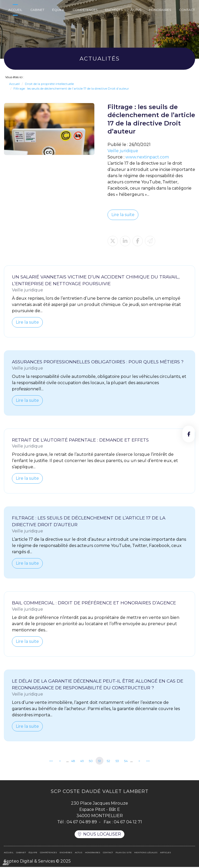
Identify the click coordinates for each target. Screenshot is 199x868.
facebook (189, 434)
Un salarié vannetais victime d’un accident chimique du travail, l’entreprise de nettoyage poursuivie (96, 280)
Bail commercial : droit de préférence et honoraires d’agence (94, 603)
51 (99, 761)
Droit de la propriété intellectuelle (49, 84)
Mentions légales (146, 853)
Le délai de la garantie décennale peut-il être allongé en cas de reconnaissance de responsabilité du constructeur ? (98, 685)
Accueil (15, 10)
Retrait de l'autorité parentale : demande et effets (80, 440)
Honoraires (160, 10)
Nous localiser (102, 835)
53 (117, 761)
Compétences (85, 10)
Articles (166, 853)
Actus (136, 10)
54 (126, 761)
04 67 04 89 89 (82, 823)
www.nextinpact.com (147, 157)
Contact (187, 10)
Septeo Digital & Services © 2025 (37, 862)
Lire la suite (123, 215)
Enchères (114, 10)
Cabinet (37, 10)
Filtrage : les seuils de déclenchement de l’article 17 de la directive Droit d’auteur (71, 88)
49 (82, 761)
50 (91, 761)
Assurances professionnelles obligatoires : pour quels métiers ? (98, 362)
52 (108, 761)
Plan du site (124, 853)
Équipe (58, 10)
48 (73, 761)
